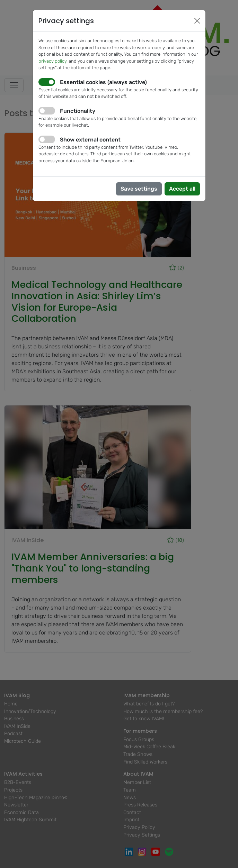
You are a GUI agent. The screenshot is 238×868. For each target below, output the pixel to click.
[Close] (197, 21)
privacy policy (52, 61)
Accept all (182, 189)
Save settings (139, 189)
